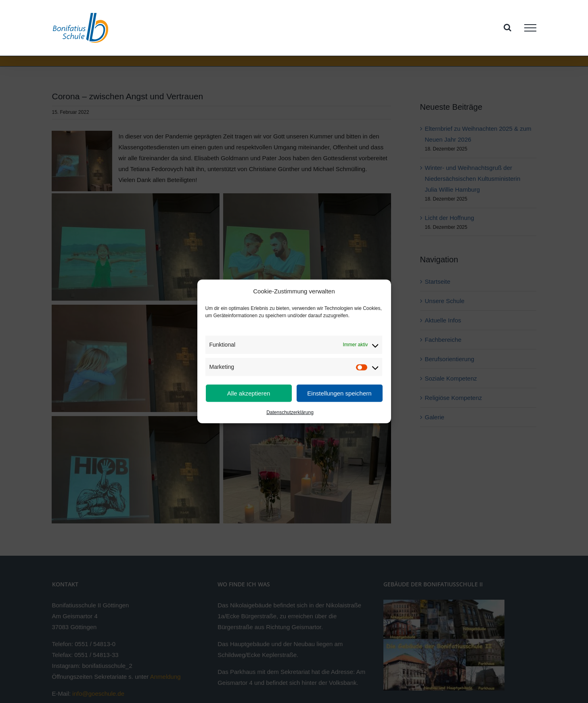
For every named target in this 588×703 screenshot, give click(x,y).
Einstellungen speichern (339, 393)
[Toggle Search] (507, 27)
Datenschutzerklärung (290, 412)
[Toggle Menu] (530, 28)
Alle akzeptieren (249, 393)
